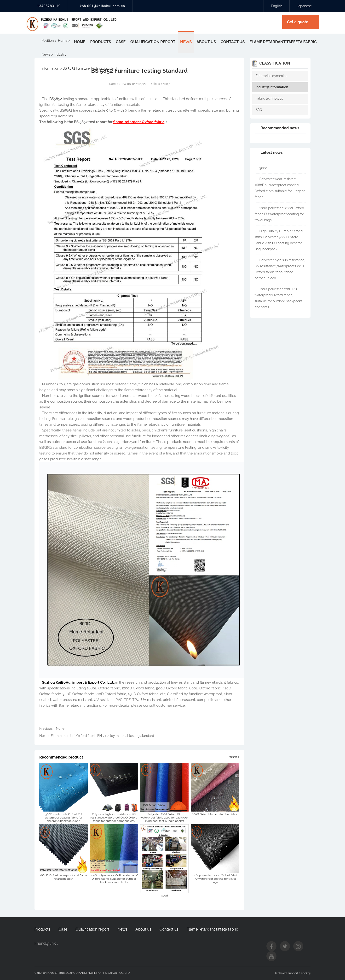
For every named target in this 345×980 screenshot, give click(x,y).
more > (234, 757)
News (186, 42)
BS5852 (56, 99)
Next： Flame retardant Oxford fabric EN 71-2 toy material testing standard (97, 736)
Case (121, 42)
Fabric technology (270, 98)
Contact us (233, 42)
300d (263, 168)
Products (101, 42)
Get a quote (298, 22)
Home (80, 42)
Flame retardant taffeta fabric (283, 42)
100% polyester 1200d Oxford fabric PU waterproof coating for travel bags (279, 214)
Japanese (304, 6)
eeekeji (306, 973)
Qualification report (153, 42)
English (277, 6)
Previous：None (52, 729)
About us (206, 42)
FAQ (259, 110)
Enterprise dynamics (271, 76)
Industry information (272, 87)
